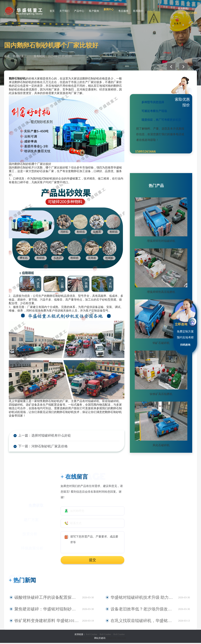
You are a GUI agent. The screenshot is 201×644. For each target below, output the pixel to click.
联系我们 (138, 11)
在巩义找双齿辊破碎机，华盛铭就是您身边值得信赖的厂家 (143, 622)
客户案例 (94, 11)
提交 (92, 561)
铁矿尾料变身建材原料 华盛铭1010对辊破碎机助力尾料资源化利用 (47, 622)
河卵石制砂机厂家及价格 (45, 447)
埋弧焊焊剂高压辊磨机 (161, 292)
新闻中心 (109, 9)
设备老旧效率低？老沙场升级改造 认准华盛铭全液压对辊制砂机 (143, 610)
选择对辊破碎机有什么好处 (46, 436)
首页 (52, 11)
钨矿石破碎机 (161, 343)
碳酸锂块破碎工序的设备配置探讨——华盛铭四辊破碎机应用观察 (47, 599)
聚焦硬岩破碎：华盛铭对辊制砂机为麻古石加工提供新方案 (47, 610)
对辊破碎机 (111, 639)
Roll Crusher (92, 635)
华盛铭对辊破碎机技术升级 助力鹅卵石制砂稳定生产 (143, 599)
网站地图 (122, 639)
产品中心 (79, 11)
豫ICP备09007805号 (85, 639)
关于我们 (64, 11)
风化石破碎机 (161, 445)
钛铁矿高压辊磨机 (161, 394)
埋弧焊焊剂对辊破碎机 (161, 241)
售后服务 (123, 11)
